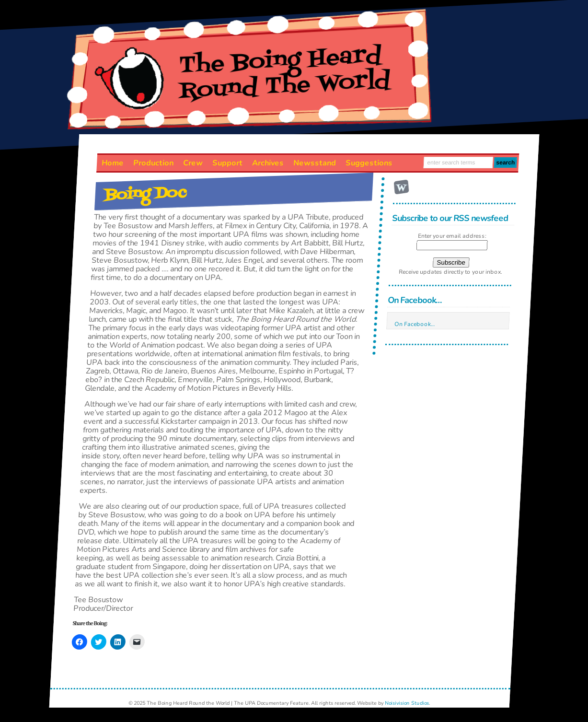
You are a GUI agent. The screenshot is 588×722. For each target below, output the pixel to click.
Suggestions (369, 163)
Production (153, 163)
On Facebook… (415, 300)
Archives (268, 163)
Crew (193, 163)
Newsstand (314, 163)
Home (112, 163)
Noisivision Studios (407, 703)
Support (227, 163)
